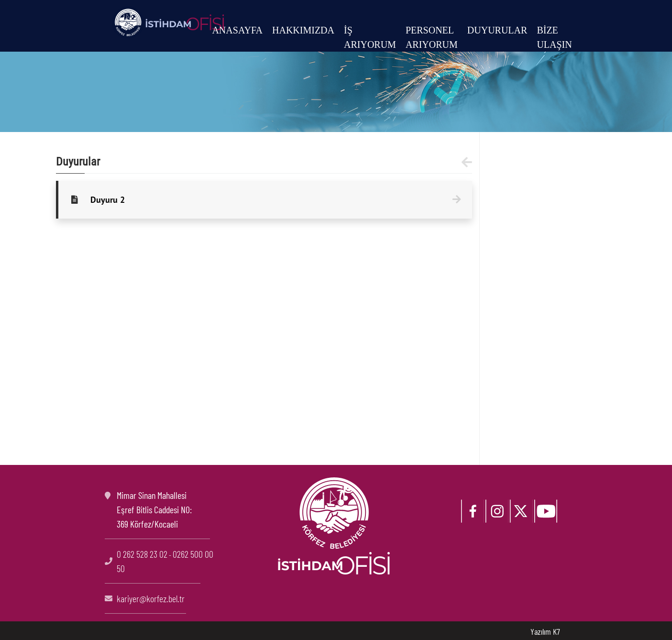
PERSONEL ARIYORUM (432, 37)
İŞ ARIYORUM (370, 37)
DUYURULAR (497, 30)
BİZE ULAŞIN (554, 37)
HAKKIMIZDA (303, 30)
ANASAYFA (237, 30)
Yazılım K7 (545, 631)
